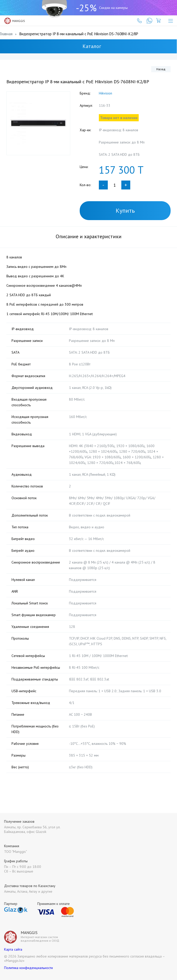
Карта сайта (13, 949)
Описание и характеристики (89, 236)
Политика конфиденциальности (28, 968)
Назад (161, 69)
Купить (125, 211)
